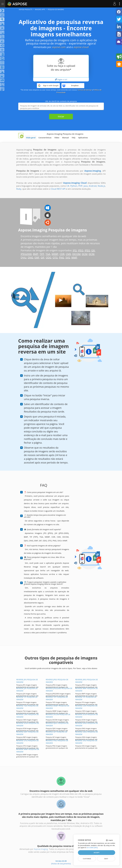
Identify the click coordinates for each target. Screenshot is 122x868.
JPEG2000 (26, 254)
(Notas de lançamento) (61, 864)
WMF (74, 257)
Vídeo (57, 138)
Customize (87, 859)
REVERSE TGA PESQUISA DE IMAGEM (27, 707)
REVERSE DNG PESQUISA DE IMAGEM (87, 724)
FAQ (74, 138)
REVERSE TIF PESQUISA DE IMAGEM (27, 698)
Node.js (101, 186)
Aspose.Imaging (41, 849)
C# (68, 186)
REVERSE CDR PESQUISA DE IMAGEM (86, 707)
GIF (43, 257)
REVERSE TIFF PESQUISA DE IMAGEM (57, 698)
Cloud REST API (58, 189)
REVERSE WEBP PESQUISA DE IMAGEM (58, 707)
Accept (97, 853)
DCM (85, 254)
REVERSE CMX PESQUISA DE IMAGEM (28, 716)
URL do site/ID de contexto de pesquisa (61, 101)
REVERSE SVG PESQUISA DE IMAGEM (86, 742)
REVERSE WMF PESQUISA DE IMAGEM (28, 750)
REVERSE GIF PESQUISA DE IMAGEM (56, 733)
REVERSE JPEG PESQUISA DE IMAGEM (57, 681)
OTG (55, 257)
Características (45, 138)
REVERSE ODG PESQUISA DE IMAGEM (87, 733)
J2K (93, 250)
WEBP (55, 254)
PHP (80, 186)
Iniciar (61, 116)
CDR (62, 254)
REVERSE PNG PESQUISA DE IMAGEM (57, 742)
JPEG (81, 250)
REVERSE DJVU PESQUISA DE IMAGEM (57, 724)
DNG (30, 257)
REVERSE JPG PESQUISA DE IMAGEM (27, 681)
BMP (36, 254)
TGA (48, 254)
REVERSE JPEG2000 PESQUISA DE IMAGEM (59, 689)
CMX (68, 254)
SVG (68, 257)
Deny (106, 859)
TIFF (42, 254)
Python (74, 186)
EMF (37, 257)
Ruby (19, 189)
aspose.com (59, 47)
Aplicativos (83, 138)
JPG (75, 250)
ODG (48, 257)
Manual (65, 138)
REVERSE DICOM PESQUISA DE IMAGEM (58, 716)
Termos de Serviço (85, 90)
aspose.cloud (81, 47)
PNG (62, 257)
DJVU (24, 257)
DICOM (76, 254)
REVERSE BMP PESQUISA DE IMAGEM (87, 689)
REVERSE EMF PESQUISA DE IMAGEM (27, 733)
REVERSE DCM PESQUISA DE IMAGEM (87, 716)
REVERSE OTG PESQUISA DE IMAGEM (28, 742)
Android (93, 186)
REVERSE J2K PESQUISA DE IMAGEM (27, 689)
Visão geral (31, 138)
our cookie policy (92, 848)
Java (86, 186)
